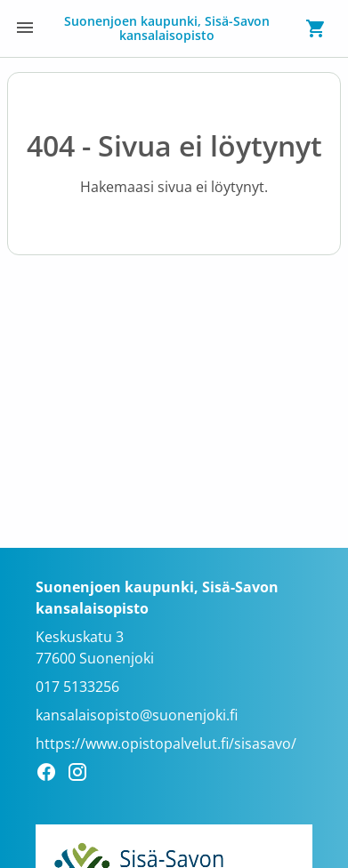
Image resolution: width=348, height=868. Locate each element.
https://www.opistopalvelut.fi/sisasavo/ (166, 743)
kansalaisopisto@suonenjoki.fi (137, 715)
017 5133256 (77, 687)
